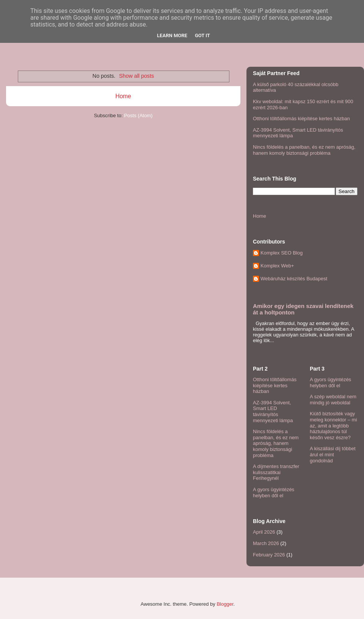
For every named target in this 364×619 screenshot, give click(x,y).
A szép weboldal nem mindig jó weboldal (333, 400)
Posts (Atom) (138, 115)
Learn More (172, 35)
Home (123, 96)
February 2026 (269, 555)
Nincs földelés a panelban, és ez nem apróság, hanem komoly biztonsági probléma (304, 150)
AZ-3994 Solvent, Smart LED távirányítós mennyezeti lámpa (273, 412)
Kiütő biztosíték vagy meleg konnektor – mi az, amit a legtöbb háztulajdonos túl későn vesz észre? (333, 425)
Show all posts (136, 76)
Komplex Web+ (277, 266)
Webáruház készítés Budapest (294, 279)
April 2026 (264, 532)
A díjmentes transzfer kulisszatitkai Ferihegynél (276, 472)
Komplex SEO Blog (282, 253)
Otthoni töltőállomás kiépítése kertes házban (301, 119)
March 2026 (266, 543)
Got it (202, 35)
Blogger (225, 604)
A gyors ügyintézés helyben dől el (274, 493)
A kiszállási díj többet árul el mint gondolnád (333, 454)
